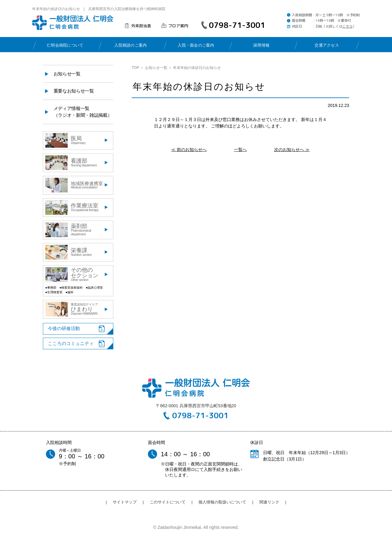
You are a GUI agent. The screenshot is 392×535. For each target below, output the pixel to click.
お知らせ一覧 (156, 68)
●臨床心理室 (94, 288)
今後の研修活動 (64, 328)
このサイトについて (168, 502)
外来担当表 (141, 26)
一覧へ (240, 150)
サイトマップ (125, 502)
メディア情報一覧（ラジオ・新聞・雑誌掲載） (83, 112)
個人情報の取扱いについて (222, 502)
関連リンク (269, 502)
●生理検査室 (54, 292)
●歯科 (70, 292)
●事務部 (51, 288)
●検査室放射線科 (71, 288)
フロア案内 (178, 26)
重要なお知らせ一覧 (74, 91)
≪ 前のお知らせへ (189, 150)
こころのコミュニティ (71, 343)
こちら (347, 26)
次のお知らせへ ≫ (292, 150)
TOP (135, 68)
